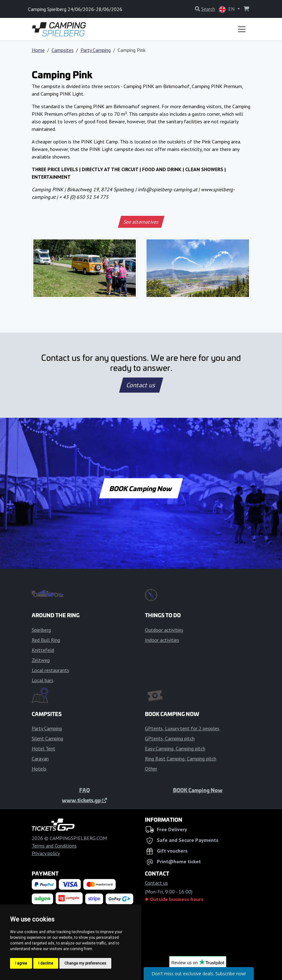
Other (151, 769)
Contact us (141, 385)
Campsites (63, 50)
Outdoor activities (164, 630)
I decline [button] (46, 963)
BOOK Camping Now (141, 488)
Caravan (40, 759)
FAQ (85, 790)
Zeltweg (41, 660)
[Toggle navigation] (242, 29)
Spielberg (41, 630)
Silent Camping (47, 738)
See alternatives (141, 222)
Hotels (39, 769)
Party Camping (96, 50)
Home (38, 50)
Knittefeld (43, 650)
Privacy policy (46, 853)
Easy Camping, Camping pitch (175, 748)
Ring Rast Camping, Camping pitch (181, 759)
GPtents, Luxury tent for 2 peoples (182, 728)
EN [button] (227, 9)
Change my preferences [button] (85, 963)
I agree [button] (21, 963)
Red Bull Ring (46, 640)
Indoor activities (162, 640)
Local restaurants (50, 670)
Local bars (43, 680)
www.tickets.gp (84, 800)
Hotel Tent (44, 748)
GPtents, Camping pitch (170, 738)
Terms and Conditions (54, 846)
